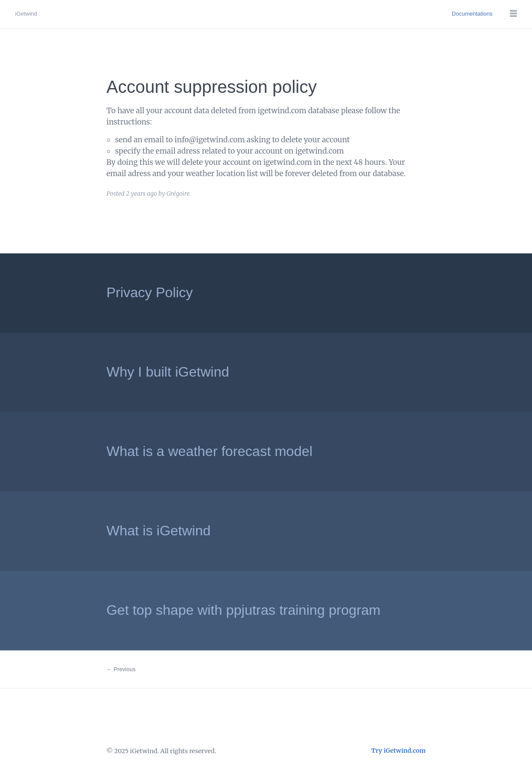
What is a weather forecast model (209, 451)
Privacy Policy (149, 292)
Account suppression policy (212, 87)
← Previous (121, 669)
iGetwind (26, 14)
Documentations (472, 14)
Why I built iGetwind (168, 372)
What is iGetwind (158, 531)
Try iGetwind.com (399, 751)
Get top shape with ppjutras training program (243, 610)
